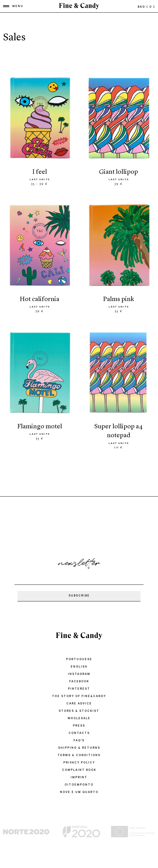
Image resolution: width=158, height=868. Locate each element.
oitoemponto (79, 785)
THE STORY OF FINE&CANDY (79, 697)
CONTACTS (79, 733)
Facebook (79, 682)
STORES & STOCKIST (79, 711)
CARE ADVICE (79, 704)
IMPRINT (79, 778)
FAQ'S (79, 741)
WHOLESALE (79, 719)
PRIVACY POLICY (79, 763)
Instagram (79, 674)
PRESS (79, 726)
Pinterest (79, 689)
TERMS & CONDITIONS (79, 756)
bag (146, 7)
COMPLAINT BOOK (79, 770)
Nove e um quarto (79, 793)
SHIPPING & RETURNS (79, 748)
